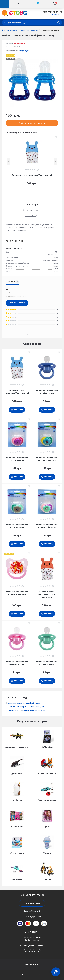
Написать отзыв (17, 303)
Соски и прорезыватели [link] (30, 30)
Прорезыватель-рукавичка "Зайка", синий (32, 175)
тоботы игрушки (37, 707)
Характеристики (31, 210)
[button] (52, 12)
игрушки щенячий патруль (33, 710)
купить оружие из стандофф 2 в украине (25, 703)
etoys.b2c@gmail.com (32, 917)
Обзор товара (31, 205)
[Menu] (4, 4)
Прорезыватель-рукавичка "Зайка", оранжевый (47, 594)
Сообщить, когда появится (32, 123)
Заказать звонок (52, 15)
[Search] (58, 23)
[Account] (18, 4)
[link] (3, 30)
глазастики (13, 710)
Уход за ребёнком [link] (12, 30)
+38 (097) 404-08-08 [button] (32, 895)
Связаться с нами (32, 903)
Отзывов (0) (31, 216)
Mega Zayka (24, 51)
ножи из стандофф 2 (17, 707)
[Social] (26, 952)
